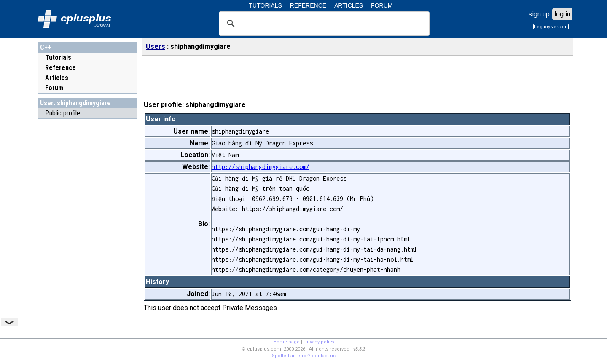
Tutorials (58, 58)
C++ (46, 47)
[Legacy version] (551, 27)
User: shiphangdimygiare (75, 103)
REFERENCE (308, 5)
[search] (323, 24)
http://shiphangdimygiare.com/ (261, 167)
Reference (60, 68)
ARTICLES (349, 5)
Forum (54, 88)
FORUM (382, 5)
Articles (57, 78)
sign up (539, 14)
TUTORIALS (266, 5)
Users (156, 47)
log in (562, 14)
